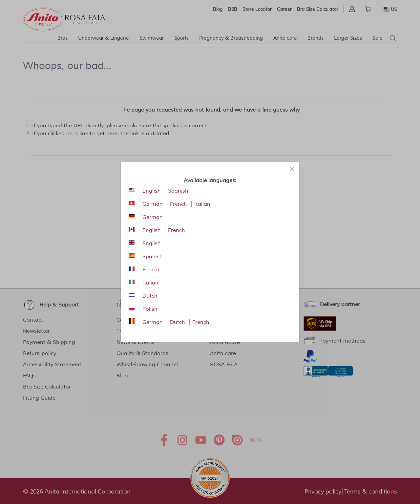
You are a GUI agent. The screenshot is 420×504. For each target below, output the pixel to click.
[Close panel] (292, 169)
